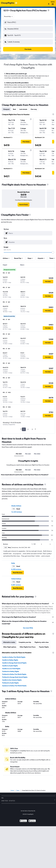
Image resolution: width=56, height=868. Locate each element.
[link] (24, 205)
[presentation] (48, 10)
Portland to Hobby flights (11, 671)
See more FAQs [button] (28, 628)
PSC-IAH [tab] (28, 454)
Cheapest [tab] (6, 109)
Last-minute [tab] (23, 109)
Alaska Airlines (16, 506)
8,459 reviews (16, 569)
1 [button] (24, 429)
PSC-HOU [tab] (37, 454)
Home (12, 790)
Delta (13, 563)
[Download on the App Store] (32, 821)
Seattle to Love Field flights (11, 669)
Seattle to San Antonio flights (12, 680)
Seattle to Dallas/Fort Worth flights (14, 657)
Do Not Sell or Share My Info (28, 811)
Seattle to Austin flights (10, 666)
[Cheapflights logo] (8, 3)
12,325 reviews (17, 512)
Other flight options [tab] (10, 647)
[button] (28, 22)
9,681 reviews (16, 585)
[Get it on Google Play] (23, 821)
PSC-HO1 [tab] (19, 454)
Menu (53, 3)
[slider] (53, 252)
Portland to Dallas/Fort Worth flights (14, 674)
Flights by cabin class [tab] (42, 642)
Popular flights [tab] (44, 647)
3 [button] (32, 429)
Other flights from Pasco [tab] (28, 647)
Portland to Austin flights (10, 683)
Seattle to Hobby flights (10, 660)
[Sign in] (49, 4)
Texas (18, 790)
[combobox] (9, 16)
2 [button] (28, 429)
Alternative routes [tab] (9, 642)
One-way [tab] (34, 109)
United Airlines (16, 579)
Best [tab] (14, 109)
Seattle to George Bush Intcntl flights (14, 663)
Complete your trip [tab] (25, 642)
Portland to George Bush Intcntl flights (15, 677)
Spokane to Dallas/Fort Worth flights (14, 686)
